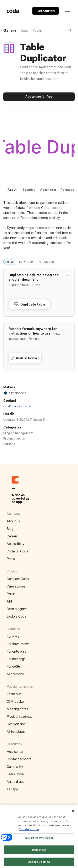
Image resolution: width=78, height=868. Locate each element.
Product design (14, 438)
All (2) (9, 261)
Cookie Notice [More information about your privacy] (29, 832)
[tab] (11, 192)
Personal (10, 444)
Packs (37, 30)
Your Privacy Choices (39, 840)
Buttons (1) (26, 261)
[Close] (73, 814)
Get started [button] (46, 11)
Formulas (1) (46, 261)
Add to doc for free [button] (39, 97)
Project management (18, 433)
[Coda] (13, 11)
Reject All (39, 852)
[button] (57, 30)
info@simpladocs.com (18, 406)
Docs (24, 30)
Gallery (10, 31)
